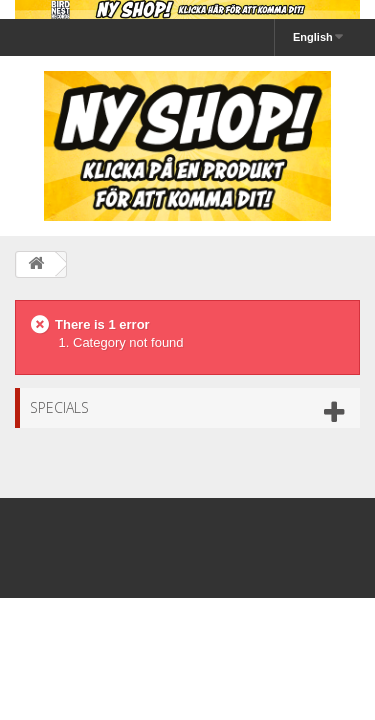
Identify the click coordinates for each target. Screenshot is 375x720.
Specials (59, 407)
